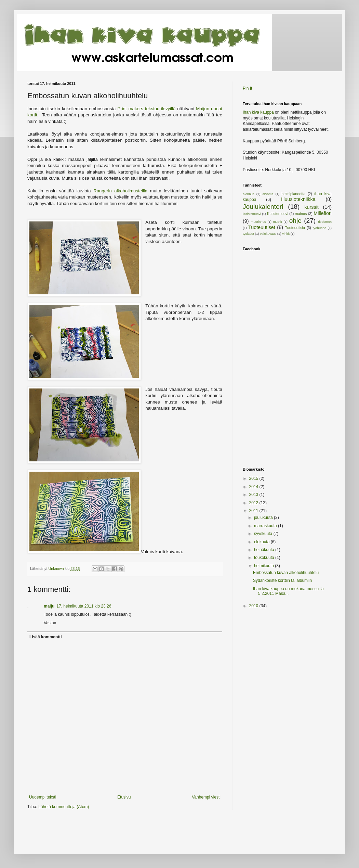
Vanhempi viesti (206, 797)
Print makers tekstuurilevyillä (147, 109)
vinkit (286, 234)
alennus (249, 194)
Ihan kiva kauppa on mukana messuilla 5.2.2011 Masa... (288, 591)
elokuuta (262, 542)
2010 (254, 606)
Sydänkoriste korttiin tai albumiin (282, 580)
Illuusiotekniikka (298, 199)
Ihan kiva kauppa (258, 112)
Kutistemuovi (278, 214)
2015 (254, 478)
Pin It (247, 88)
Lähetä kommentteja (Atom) (64, 807)
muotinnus (258, 222)
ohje (295, 221)
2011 (254, 511)
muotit (278, 222)
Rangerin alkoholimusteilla (120, 191)
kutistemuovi (252, 214)
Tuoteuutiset (262, 227)
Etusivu (124, 797)
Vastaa (50, 623)
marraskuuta (266, 526)
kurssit (311, 207)
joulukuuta (264, 518)
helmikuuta (264, 566)
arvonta (268, 194)
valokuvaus (268, 234)
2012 (254, 503)
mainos (301, 214)
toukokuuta (265, 558)
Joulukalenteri (263, 207)
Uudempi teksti (43, 797)
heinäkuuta (265, 550)
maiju (49, 606)
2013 (254, 495)
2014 (254, 487)
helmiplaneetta (293, 194)
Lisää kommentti (46, 637)
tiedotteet (325, 222)
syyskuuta (264, 534)
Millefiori (323, 213)
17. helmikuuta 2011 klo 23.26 (84, 606)
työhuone (320, 228)
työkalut (248, 234)
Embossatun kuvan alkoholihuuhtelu (286, 573)
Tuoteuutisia (295, 228)
